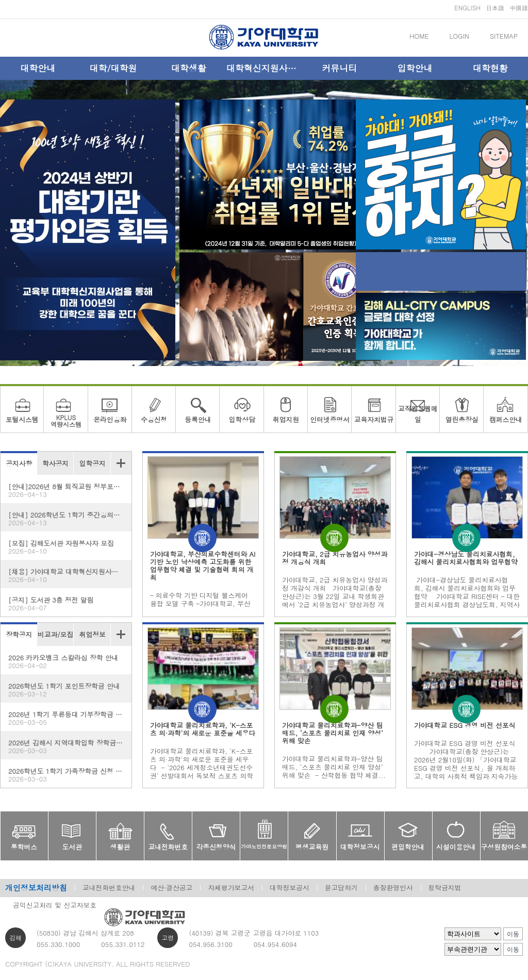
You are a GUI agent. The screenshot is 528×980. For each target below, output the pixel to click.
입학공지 (93, 463)
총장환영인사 (393, 887)
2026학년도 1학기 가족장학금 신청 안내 (69, 775)
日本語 (495, 7)
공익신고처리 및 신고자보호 (55, 905)
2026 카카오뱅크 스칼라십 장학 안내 (66, 661)
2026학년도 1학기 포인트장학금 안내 (66, 690)
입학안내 (415, 68)
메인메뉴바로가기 (0, 0)
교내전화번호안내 (109, 887)
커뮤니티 (339, 68)
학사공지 (55, 463)
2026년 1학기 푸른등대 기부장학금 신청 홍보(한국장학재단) (70, 718)
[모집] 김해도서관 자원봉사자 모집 (66, 547)
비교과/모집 (55, 634)
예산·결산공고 (171, 887)
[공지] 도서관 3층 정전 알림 (66, 603)
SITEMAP (504, 36)
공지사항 (19, 463)
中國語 (519, 7)
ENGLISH (467, 7)
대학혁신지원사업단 (264, 68)
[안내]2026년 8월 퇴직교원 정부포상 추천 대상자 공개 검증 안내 (70, 490)
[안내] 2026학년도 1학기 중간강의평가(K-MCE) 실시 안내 (70, 518)
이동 (513, 934)
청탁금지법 (445, 887)
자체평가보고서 (231, 887)
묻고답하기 (341, 887)
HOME (419, 36)
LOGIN (459, 36)
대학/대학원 (113, 68)
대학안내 (38, 68)
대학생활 (189, 68)
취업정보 (93, 634)
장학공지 (19, 634)
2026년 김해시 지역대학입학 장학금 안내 (70, 746)
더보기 (121, 463)
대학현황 (490, 68)
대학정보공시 (290, 887)
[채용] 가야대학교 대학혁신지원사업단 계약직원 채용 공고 (70, 575)
